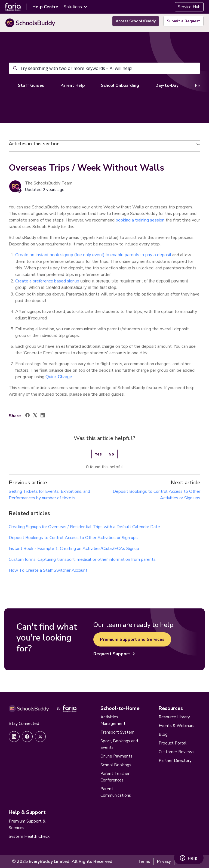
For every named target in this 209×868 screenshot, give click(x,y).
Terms (144, 861)
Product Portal (173, 743)
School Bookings (116, 765)
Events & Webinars (176, 726)
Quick (51, 377)
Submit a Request (183, 21)
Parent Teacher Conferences (115, 777)
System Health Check (29, 836)
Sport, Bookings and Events (119, 744)
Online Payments (116, 756)
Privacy (164, 861)
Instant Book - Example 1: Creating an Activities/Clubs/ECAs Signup (74, 549)
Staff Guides (31, 85)
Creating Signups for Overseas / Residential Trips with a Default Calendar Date (84, 527)
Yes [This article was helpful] (98, 454)
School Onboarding (120, 85)
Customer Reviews (176, 752)
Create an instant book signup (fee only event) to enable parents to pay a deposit (94, 255)
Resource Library (174, 717)
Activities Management (113, 720)
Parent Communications (116, 792)
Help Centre (45, 7)
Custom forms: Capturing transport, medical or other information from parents (82, 559)
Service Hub (189, 7)
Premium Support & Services (27, 824)
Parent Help (73, 85)
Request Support (114, 654)
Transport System (117, 732)
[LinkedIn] (43, 416)
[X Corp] (35, 416)
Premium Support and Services (132, 639)
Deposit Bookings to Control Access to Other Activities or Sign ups (73, 538)
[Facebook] (27, 416)
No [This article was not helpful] (111, 454)
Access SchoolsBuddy (136, 21)
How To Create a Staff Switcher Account (48, 570)
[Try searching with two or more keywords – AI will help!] (104, 68)
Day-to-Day (167, 85)
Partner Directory (175, 761)
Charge (65, 377)
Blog (163, 734)
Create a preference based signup (48, 281)
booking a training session (140, 220)
